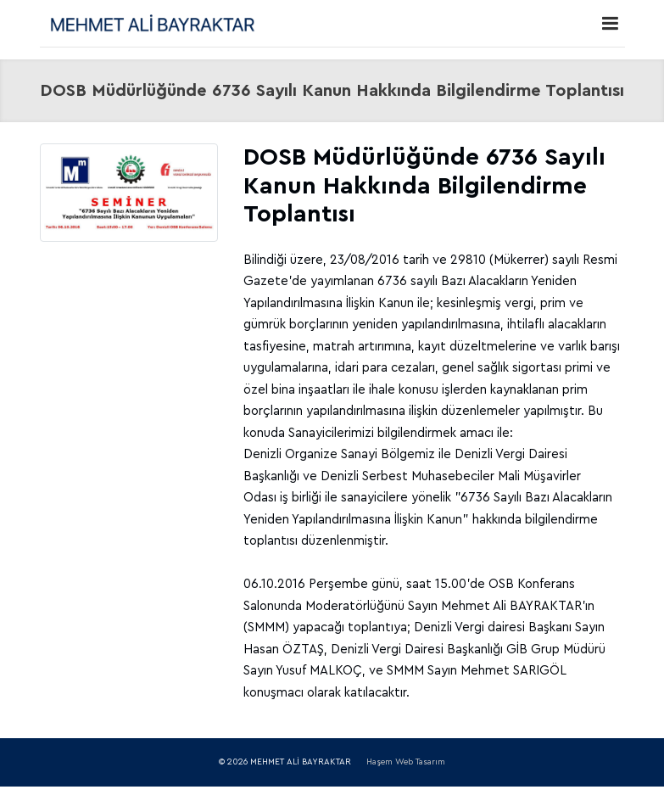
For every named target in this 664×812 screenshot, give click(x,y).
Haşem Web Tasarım (406, 762)
